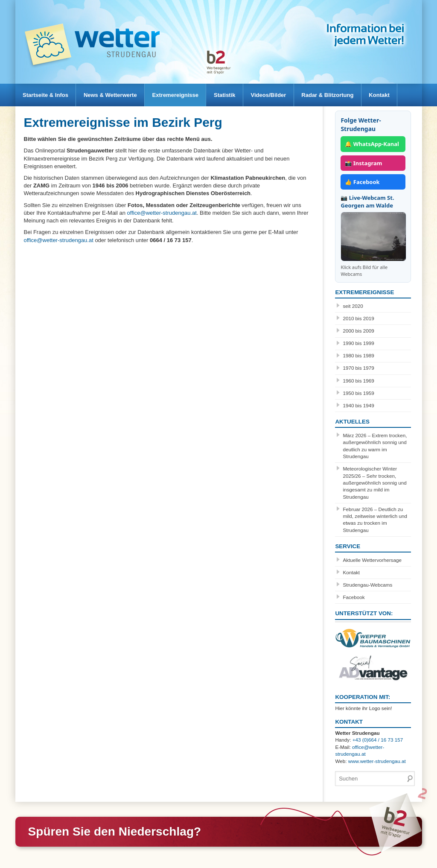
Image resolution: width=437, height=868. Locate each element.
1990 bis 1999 (358, 343)
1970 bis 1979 (358, 368)
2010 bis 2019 (358, 318)
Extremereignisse (181, 95)
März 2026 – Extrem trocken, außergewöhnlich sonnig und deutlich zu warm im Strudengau (375, 446)
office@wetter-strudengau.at (162, 213)
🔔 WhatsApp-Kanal (372, 144)
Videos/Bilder (278, 95)
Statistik (232, 95)
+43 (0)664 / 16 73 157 (378, 740)
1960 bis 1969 (358, 381)
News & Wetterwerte (113, 95)
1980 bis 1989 (358, 355)
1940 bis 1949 (358, 405)
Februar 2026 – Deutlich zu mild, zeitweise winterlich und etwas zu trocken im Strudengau (375, 520)
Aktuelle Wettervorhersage (372, 560)
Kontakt (393, 95)
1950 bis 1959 (358, 393)
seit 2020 (353, 306)
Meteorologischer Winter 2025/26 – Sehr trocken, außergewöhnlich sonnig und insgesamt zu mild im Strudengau (374, 483)
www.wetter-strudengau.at (377, 761)
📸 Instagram (363, 163)
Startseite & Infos (47, 95)
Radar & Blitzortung (339, 95)
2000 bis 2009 (358, 331)
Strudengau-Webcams (367, 585)
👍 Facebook (362, 182)
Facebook (354, 597)
